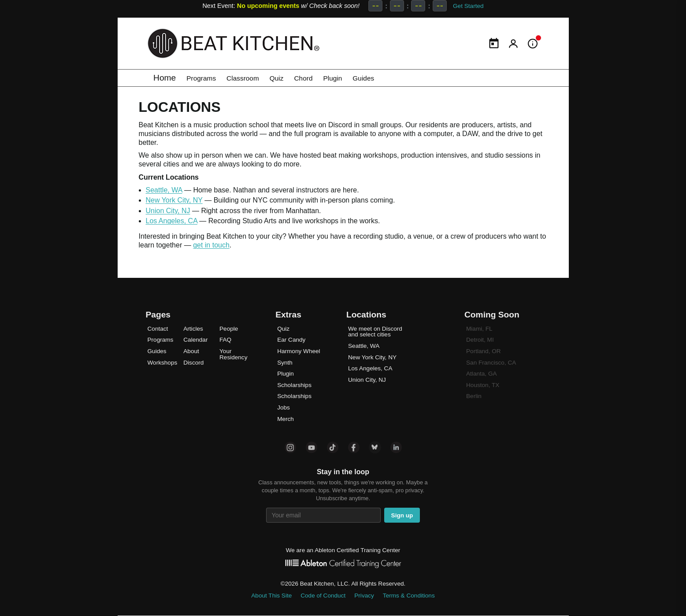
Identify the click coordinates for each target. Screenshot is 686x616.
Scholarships (294, 385)
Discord (193, 363)
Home (165, 78)
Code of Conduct (323, 596)
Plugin (358, 78)
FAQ (225, 340)
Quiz (293, 78)
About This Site (271, 596)
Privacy (364, 596)
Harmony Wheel (299, 351)
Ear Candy (291, 340)
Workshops (163, 363)
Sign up (402, 515)
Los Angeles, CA (172, 221)
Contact (158, 329)
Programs (205, 78)
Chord (324, 78)
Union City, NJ (168, 211)
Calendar (195, 340)
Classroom (254, 78)
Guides (394, 78)
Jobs (284, 408)
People (229, 329)
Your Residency (233, 354)
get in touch (211, 245)
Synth (285, 363)
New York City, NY (174, 200)
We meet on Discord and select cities (375, 332)
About (191, 351)
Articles (193, 329)
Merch (286, 419)
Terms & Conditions (409, 596)
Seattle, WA (164, 190)
